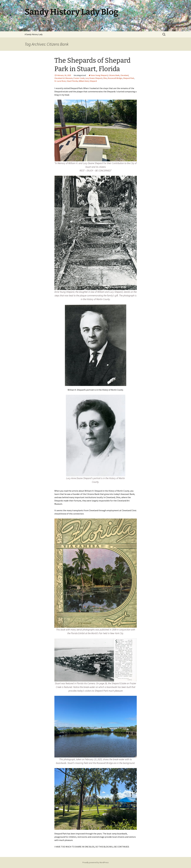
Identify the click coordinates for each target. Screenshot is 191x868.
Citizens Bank (114, 75)
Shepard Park (129, 78)
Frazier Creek (79, 78)
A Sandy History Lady (34, 34)
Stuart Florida (72, 81)
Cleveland (124, 75)
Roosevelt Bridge (115, 78)
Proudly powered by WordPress (96, 862)
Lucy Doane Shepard (94, 78)
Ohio (105, 78)
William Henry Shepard (88, 81)
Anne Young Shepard (99, 75)
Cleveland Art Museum (63, 78)
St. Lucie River (60, 81)
